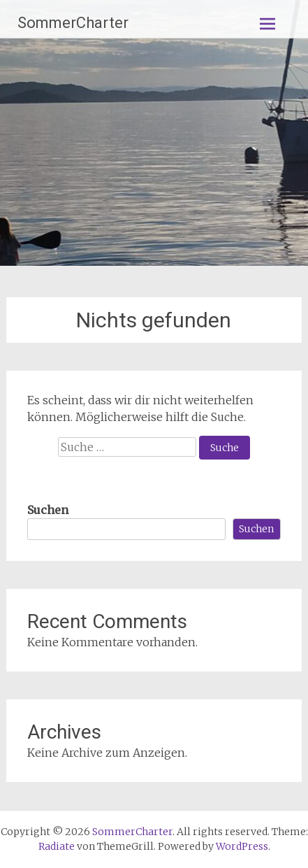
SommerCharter (73, 23)
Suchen (48, 510)
